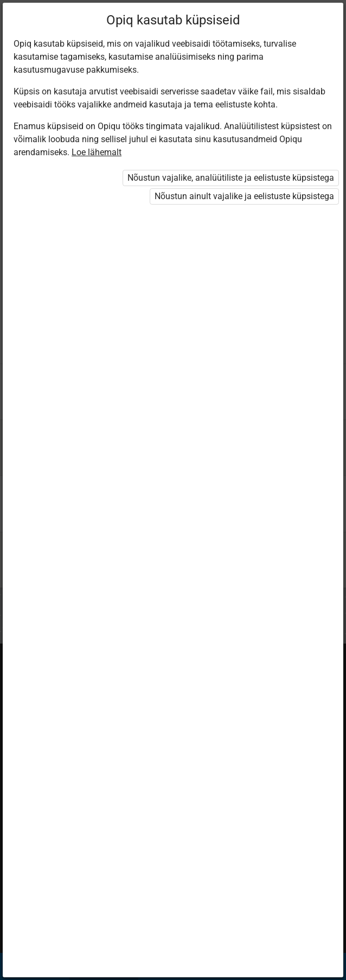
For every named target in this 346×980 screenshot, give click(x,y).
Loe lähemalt (97, 152)
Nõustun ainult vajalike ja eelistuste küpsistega (244, 196)
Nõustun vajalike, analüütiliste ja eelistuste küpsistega (231, 178)
